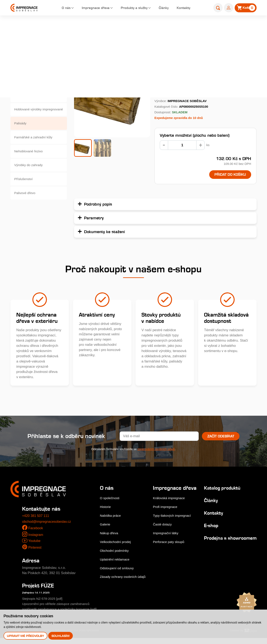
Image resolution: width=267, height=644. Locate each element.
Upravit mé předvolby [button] (26, 636)
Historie (106, 507)
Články (163, 8)
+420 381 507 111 (37, 517)
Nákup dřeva (110, 534)
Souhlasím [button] (61, 636)
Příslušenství (25, 190)
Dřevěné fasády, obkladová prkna (36, 83)
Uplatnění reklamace (116, 560)
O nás (58, 8)
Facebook (36, 529)
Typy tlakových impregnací (174, 522)
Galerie (106, 525)
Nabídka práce (111, 516)
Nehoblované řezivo (30, 160)
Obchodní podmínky (116, 551)
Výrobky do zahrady (30, 175)
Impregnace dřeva (90, 8)
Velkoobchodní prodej (117, 542)
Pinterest (35, 548)
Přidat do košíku (227, 175)
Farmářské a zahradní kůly (36, 144)
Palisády (127, 26)
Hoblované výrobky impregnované (30, 114)
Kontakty (185, 8)
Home (97, 26)
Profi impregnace (167, 513)
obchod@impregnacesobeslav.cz (48, 522)
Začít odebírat (221, 437)
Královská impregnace (171, 505)
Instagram (36, 536)
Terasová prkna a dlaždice (35, 68)
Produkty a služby (132, 8)
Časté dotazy (163, 531)
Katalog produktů (220, 488)
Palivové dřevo (26, 205)
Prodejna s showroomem (216, 541)
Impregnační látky (167, 540)
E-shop (111, 26)
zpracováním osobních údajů (156, 450)
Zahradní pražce (28, 99)
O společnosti (111, 499)
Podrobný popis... (169, 88)
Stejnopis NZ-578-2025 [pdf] (44, 599)
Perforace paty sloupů (170, 549)
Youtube (35, 542)
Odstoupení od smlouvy (119, 569)
